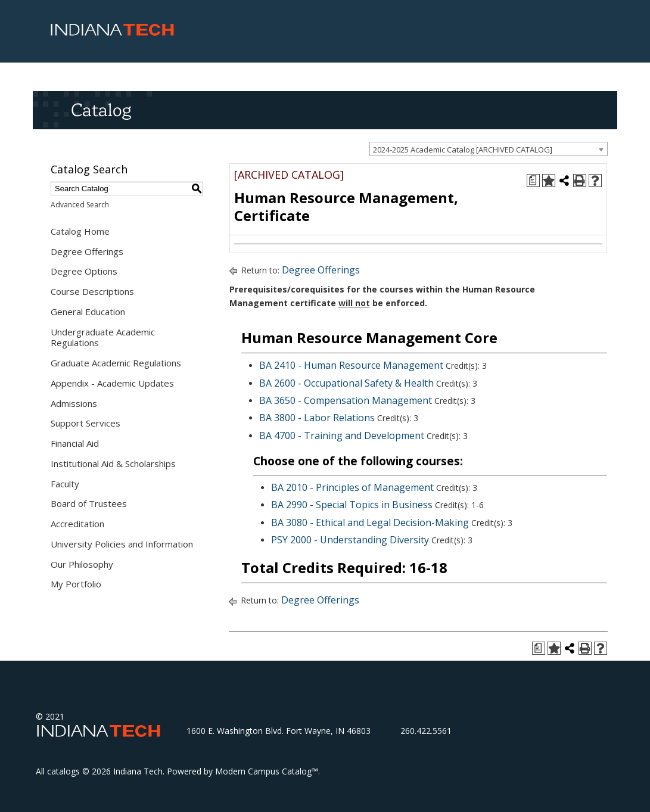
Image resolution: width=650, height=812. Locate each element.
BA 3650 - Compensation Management (346, 400)
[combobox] (489, 149)
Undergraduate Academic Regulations (103, 337)
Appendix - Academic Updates (112, 383)
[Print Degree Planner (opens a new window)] (533, 181)
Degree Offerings (87, 251)
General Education (88, 312)
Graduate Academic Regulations (116, 363)
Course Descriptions (92, 291)
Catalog (101, 110)
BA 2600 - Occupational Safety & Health (346, 383)
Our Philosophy (82, 564)
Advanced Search (80, 205)
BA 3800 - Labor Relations (317, 418)
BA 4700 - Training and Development (342, 435)
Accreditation (77, 524)
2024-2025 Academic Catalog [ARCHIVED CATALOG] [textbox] (463, 150)
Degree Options (84, 271)
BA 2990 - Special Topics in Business (352, 505)
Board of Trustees (89, 503)
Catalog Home (80, 231)
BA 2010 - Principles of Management (352, 487)
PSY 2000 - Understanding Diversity (350, 540)
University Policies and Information (122, 544)
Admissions (74, 403)
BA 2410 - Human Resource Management (351, 365)
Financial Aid (75, 443)
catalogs (63, 771)
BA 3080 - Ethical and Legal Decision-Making (370, 522)
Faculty (65, 484)
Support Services (85, 423)
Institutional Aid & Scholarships (113, 463)
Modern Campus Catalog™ (267, 771)
